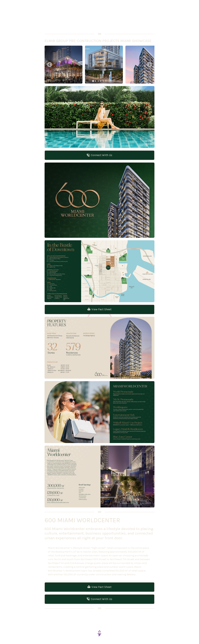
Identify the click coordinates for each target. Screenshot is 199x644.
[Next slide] (149, 65)
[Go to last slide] (50, 65)
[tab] (93, 81)
